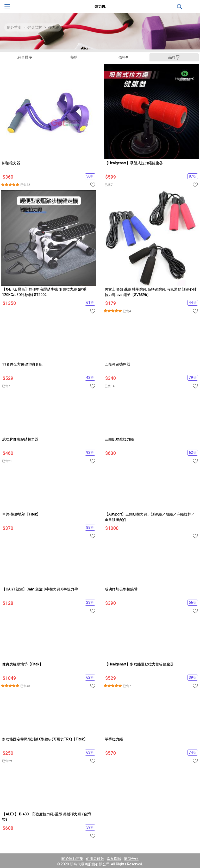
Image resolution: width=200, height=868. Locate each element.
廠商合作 (131, 859)
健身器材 (35, 27)
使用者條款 (95, 859)
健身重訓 (14, 27)
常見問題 (114, 859)
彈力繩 (54, 27)
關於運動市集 (72, 859)
